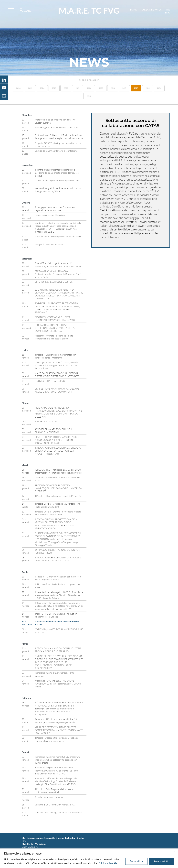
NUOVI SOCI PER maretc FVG (50, 381)
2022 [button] (66, 88)
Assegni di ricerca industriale (49, 244)
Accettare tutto (161, 861)
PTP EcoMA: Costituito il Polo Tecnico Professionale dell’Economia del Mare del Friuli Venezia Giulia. (58, 274)
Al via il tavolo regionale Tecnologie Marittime (57, 180)
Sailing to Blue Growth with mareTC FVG (55, 805)
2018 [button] (113, 88)
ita (168, 10)
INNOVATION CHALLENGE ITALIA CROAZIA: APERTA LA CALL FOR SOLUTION (58, 559)
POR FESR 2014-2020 (46, 421)
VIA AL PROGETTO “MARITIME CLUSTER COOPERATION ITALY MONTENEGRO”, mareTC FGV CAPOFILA (59, 730)
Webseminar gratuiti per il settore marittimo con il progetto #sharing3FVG (58, 190)
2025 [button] (30, 88)
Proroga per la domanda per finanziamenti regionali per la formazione (55, 209)
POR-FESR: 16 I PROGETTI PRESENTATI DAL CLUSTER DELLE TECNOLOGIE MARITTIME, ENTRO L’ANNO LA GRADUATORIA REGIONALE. (57, 308)
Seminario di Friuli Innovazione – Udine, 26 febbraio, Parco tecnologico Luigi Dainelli (56, 721)
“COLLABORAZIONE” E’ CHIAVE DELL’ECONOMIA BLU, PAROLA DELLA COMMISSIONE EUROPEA (55, 328)
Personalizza (136, 861)
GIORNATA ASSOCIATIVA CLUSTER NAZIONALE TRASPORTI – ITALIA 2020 (55, 319)
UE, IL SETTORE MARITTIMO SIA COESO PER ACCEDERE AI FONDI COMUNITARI (58, 390)
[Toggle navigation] (11, 10)
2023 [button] (54, 88)
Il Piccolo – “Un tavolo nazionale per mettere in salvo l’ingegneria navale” (58, 578)
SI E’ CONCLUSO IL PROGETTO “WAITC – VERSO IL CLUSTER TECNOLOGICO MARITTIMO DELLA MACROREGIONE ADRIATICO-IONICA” (56, 524)
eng (167, 13)
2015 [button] (148, 88)
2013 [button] (89, 96)
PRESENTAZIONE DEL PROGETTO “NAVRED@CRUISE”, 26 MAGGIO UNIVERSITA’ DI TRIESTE (58, 488)
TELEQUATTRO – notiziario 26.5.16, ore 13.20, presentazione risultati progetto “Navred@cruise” (59, 471)
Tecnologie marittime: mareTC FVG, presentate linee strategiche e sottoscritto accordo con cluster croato (58, 760)
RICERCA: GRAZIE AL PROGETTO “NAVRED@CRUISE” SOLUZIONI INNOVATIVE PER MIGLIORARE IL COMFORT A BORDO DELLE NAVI (58, 412)
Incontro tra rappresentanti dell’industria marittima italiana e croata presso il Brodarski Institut (57, 173)
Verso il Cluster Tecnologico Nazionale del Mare (58, 236)
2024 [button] (42, 88)
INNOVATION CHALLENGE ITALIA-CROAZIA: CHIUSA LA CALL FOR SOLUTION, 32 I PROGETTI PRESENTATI (58, 451)
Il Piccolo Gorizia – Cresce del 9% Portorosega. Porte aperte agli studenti (58, 505)
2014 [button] (159, 88)
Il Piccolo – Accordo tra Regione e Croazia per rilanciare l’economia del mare (57, 739)
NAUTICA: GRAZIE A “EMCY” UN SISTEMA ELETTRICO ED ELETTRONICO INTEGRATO (57, 375)
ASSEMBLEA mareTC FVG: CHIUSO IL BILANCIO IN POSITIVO (54, 431)
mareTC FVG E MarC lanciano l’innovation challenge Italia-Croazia (56, 615)
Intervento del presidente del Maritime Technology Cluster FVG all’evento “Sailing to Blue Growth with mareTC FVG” (57, 770)
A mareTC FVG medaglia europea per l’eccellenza (58, 812)
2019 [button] (101, 88)
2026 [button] (18, 88)
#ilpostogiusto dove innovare (49, 797)
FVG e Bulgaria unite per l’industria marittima (57, 127)
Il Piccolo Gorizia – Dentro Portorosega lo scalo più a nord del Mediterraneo (58, 513)
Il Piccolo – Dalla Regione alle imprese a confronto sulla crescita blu (54, 791)
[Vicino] (175, 852)
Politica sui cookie (108, 863)
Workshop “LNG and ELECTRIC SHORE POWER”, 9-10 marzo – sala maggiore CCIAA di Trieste (58, 684)
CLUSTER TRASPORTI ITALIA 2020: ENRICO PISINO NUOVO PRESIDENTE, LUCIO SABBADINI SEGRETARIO (57, 440)
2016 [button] (136, 88)
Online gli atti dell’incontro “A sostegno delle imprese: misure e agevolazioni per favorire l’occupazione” (56, 365)
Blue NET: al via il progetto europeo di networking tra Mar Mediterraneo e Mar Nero (58, 265)
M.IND (134, 10)
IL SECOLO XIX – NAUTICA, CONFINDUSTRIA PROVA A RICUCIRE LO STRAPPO (58, 650)
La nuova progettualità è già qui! (50, 215)
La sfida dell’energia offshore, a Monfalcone (56, 151)
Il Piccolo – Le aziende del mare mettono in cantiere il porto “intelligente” (55, 356)
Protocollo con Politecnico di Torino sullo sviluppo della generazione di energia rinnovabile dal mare (59, 137)
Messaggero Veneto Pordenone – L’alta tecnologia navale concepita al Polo (54, 337)
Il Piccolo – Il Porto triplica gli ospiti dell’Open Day (59, 496)
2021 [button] (78, 88)
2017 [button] (124, 88)
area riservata (152, 10)
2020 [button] (89, 88)
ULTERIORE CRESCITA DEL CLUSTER (54, 282)
